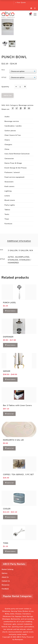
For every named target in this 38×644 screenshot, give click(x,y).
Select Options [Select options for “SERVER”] (11, 379)
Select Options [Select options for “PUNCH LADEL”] (11, 311)
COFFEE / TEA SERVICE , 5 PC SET (18, 475)
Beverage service (26, 105)
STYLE (4, 77)
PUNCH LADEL (10, 303)
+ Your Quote (21, 3)
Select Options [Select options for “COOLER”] (11, 517)
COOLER (7, 509)
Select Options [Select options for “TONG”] (11, 551)
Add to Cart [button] (10, 414)
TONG (6, 543)
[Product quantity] (20, 87)
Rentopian (19, 640)
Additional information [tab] (19, 241)
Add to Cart (8, 95)
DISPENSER (8, 337)
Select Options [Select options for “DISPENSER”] (11, 345)
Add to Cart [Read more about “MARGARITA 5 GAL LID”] (10, 448)
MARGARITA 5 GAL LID (13, 440)
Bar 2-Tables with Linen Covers (17, 405)
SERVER (7, 371)
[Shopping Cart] (30, 15)
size (3, 70)
